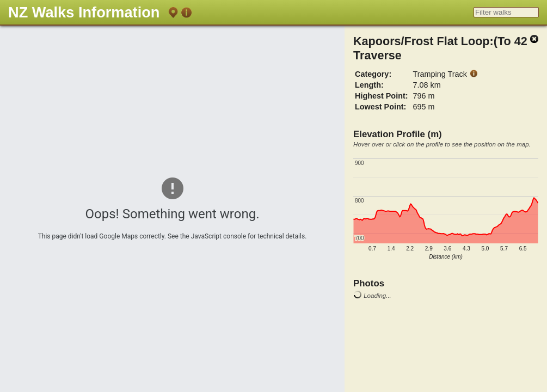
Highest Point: (382, 96)
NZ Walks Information (84, 12)
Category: (373, 74)
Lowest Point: (380, 107)
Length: (369, 85)
